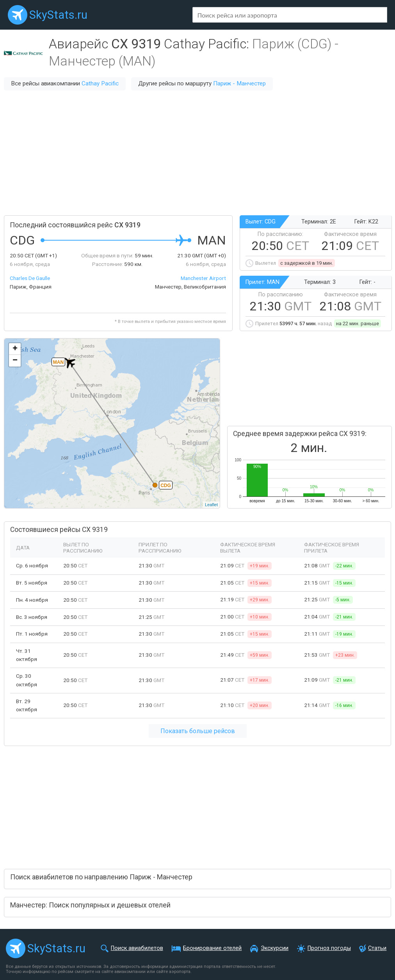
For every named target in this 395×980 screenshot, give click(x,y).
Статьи (377, 948)
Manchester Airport (203, 278)
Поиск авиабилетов (137, 948)
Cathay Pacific (100, 83)
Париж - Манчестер (239, 83)
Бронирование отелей (212, 948)
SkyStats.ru (58, 15)
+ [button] (15, 349)
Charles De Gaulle (30, 278)
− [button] (15, 361)
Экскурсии (275, 948)
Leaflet (211, 505)
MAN (58, 362)
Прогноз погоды (329, 948)
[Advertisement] (197, 153)
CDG (166, 486)
